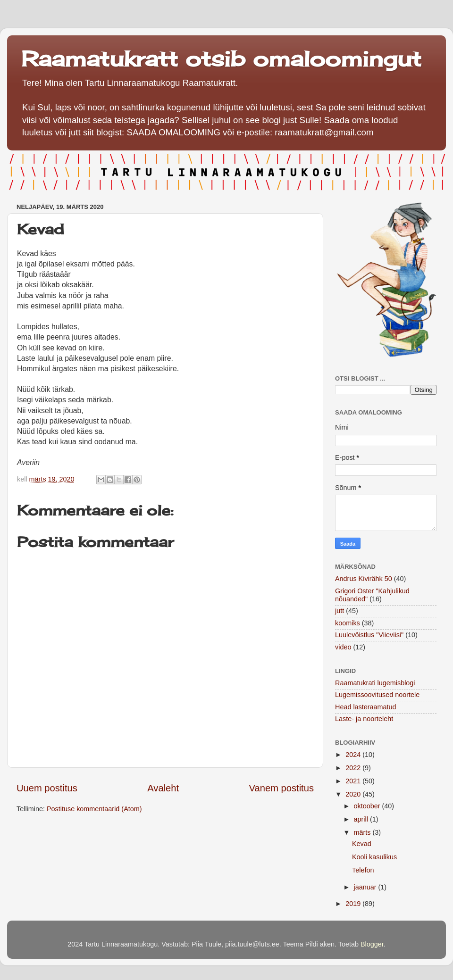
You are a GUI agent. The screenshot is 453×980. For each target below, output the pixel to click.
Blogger (372, 944)
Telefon (363, 870)
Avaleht (163, 788)
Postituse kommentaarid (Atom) (94, 809)
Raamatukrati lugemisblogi (375, 683)
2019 (354, 904)
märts (363, 832)
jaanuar (366, 887)
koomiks (348, 623)
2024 (354, 755)
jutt (340, 611)
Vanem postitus (281, 788)
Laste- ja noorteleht (364, 719)
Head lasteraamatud (366, 707)
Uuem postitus (47, 788)
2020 (354, 794)
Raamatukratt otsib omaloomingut (221, 59)
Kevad (362, 844)
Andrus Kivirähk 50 (364, 579)
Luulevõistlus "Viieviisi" (369, 635)
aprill (362, 819)
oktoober (368, 806)
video (343, 647)
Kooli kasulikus (374, 857)
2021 (354, 781)
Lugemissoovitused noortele (377, 695)
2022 (354, 768)
